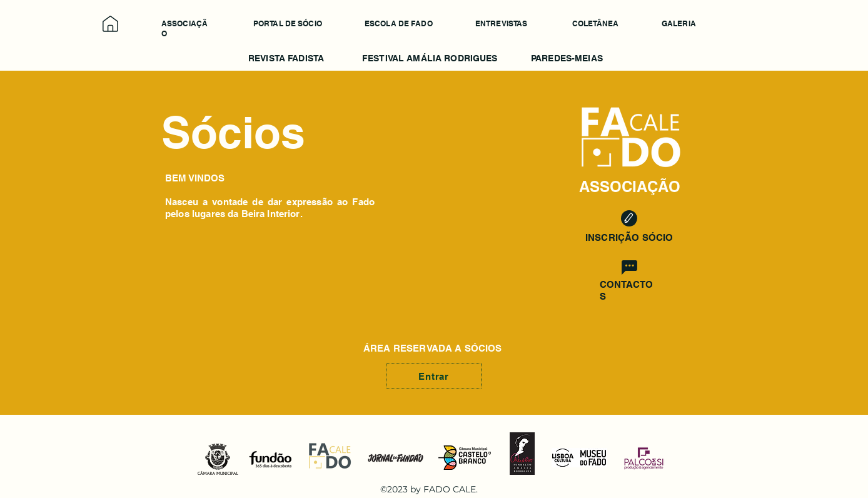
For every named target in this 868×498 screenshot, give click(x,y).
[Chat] (629, 267)
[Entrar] (434, 376)
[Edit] (629, 218)
